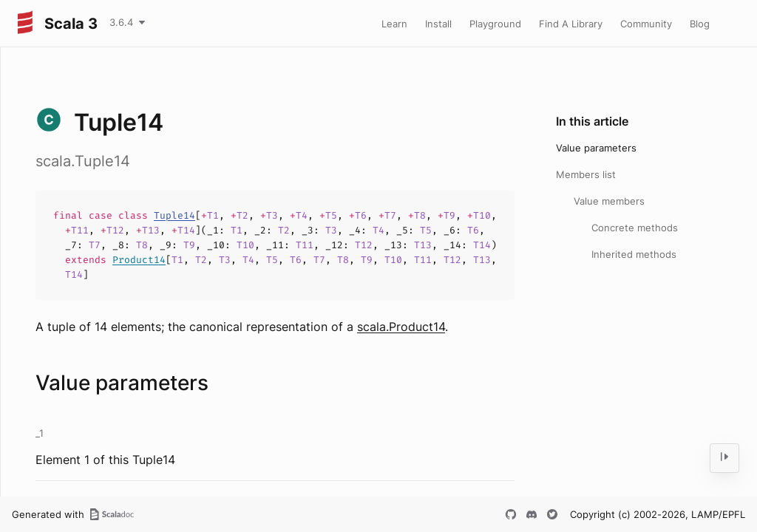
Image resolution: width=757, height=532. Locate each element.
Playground (495, 24)
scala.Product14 (401, 327)
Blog (700, 24)
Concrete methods (635, 228)
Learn (394, 24)
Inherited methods (634, 254)
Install (438, 24)
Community (646, 24)
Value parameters (596, 148)
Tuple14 (174, 215)
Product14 (139, 260)
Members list (586, 174)
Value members (609, 201)
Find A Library (571, 24)
